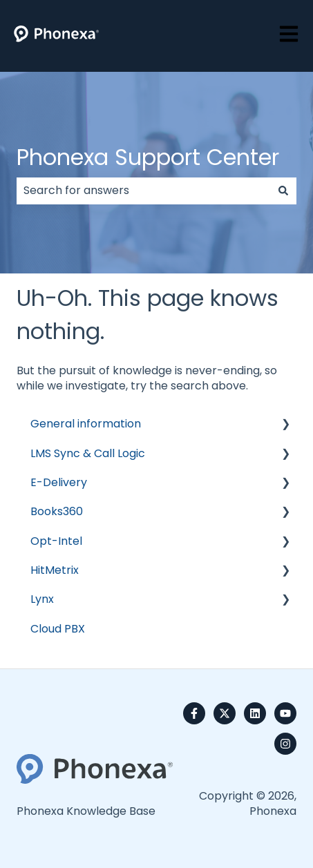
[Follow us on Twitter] (225, 713)
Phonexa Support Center (148, 157)
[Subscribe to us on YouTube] (285, 713)
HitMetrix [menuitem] (55, 570)
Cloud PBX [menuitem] (58, 629)
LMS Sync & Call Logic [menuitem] (88, 453)
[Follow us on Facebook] (194, 713)
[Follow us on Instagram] (285, 744)
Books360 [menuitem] (57, 511)
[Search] (283, 191)
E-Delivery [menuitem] (59, 482)
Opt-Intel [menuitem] (56, 541)
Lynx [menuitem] (42, 599)
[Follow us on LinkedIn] (255, 713)
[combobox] (143, 191)
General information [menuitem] (86, 424)
